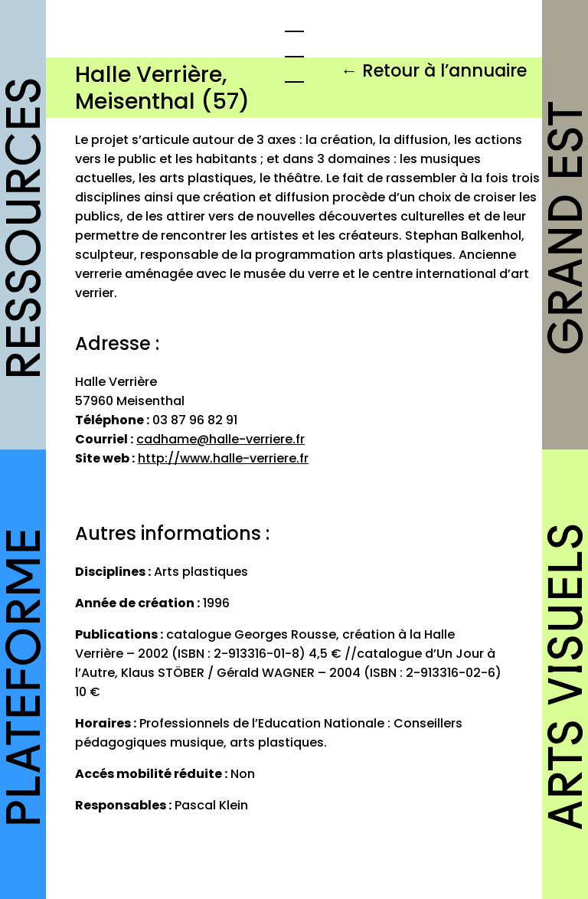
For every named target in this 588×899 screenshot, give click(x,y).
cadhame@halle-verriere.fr (220, 439)
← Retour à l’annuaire (434, 70)
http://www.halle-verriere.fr (223, 458)
